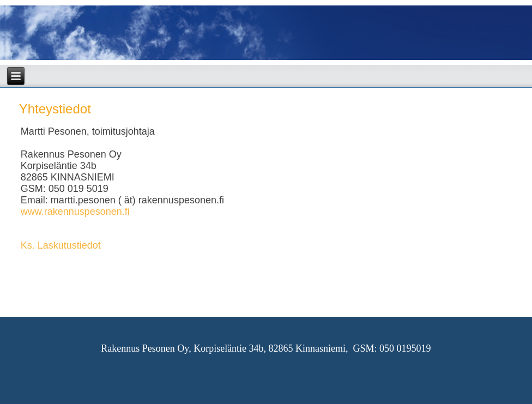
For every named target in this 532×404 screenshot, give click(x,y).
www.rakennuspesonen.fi (75, 212)
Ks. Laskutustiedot (61, 245)
